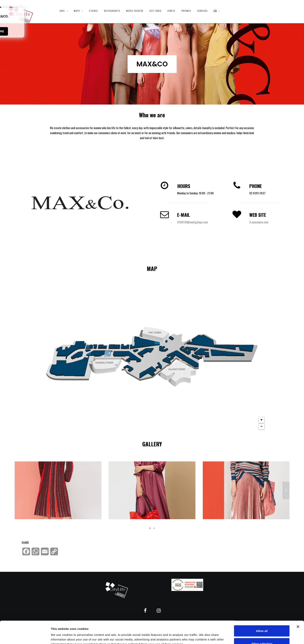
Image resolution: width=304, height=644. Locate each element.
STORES (93, 11)
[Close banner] (298, 604)
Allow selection (262, 621)
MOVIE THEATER (135, 11)
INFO (64, 11)
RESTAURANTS (112, 11)
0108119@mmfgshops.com (193, 222)
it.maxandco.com (259, 222)
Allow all (262, 608)
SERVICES (202, 11)
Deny (262, 634)
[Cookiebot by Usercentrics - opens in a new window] (25, 636)
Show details (203, 634)
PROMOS (186, 11)
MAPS (78, 11)
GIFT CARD (155, 11)
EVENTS (171, 11)
